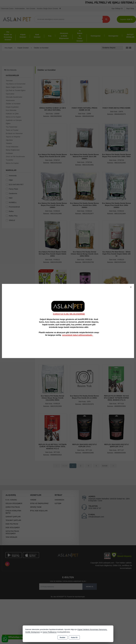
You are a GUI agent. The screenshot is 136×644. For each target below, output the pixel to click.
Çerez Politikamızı (50, 632)
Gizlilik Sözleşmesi (33, 632)
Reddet (62, 638)
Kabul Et (74, 638)
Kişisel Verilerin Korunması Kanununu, (92, 629)
